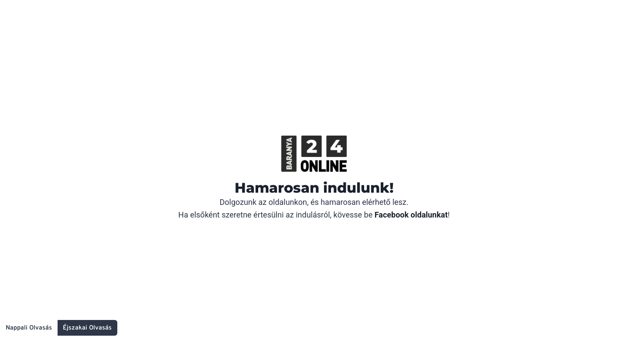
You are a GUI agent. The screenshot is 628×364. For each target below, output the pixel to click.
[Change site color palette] (59, 328)
